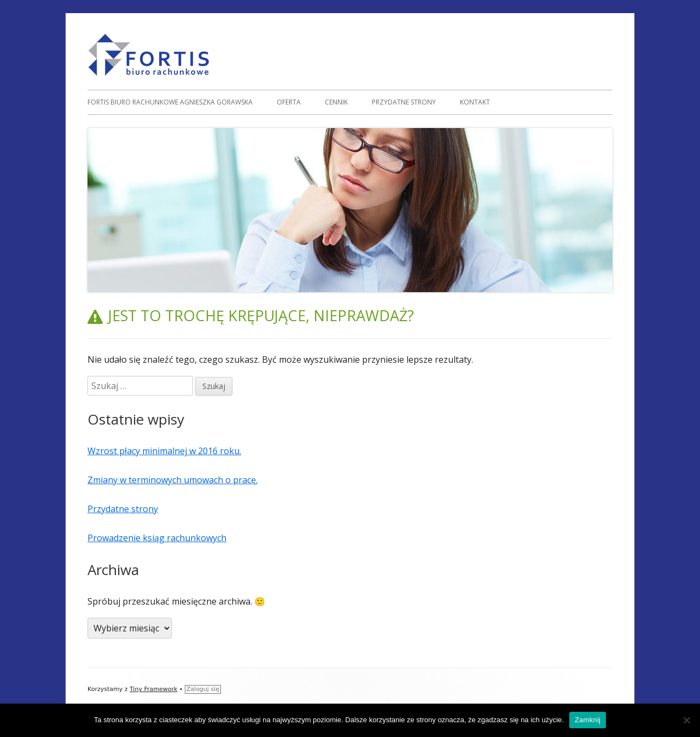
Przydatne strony (404, 102)
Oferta (289, 102)
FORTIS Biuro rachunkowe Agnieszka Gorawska (170, 102)
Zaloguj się (203, 689)
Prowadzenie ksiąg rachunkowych (157, 538)
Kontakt (475, 102)
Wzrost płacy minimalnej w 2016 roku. (164, 451)
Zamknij (588, 720)
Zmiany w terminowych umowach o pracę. (173, 480)
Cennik (336, 102)
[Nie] (686, 720)
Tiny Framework (153, 689)
